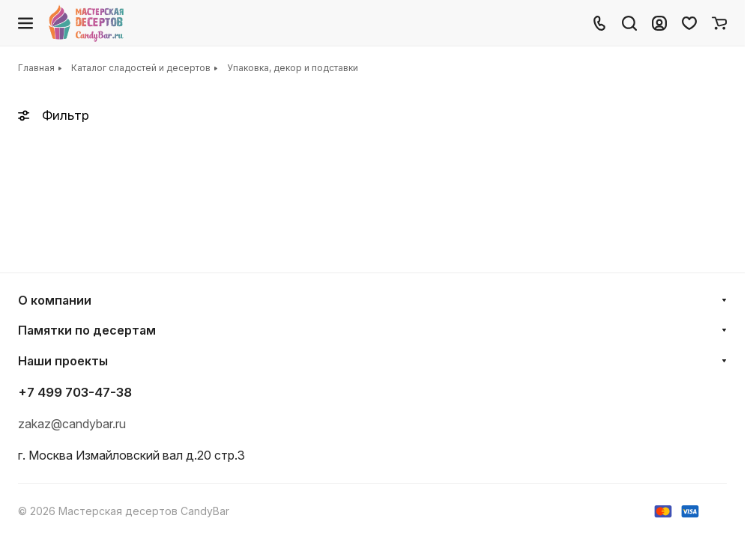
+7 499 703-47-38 (75, 392)
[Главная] (87, 23)
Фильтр (54, 115)
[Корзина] (719, 23)
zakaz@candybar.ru (72, 424)
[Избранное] (689, 23)
